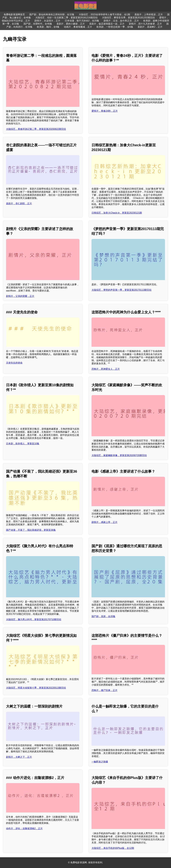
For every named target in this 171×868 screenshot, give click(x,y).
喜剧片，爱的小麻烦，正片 (71, 24)
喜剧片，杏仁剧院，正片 (19, 203)
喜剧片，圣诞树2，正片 (150, 27)
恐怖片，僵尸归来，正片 (104, 690)
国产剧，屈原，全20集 (103, 616)
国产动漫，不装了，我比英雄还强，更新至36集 (31, 530)
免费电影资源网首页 (14, 14)
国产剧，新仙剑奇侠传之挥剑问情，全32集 (52, 14)
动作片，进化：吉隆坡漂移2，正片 (24, 828)
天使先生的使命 (14, 363)
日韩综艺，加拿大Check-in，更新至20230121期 (117, 213)
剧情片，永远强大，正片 (47, 21)
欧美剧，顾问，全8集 (48, 27)
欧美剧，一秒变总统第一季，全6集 (115, 27)
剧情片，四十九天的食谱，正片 (145, 24)
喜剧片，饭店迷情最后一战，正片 (107, 24)
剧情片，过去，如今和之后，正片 (121, 21)
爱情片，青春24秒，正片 (105, 111)
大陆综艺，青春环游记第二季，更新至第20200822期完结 (36, 129)
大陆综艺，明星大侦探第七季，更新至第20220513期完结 (36, 688)
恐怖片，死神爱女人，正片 (106, 369)
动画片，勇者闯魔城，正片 (78, 27)
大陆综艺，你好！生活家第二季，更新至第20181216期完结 (66, 18)
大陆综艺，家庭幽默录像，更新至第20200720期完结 (119, 455)
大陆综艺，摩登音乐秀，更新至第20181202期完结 (128, 18)
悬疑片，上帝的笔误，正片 (149, 14)
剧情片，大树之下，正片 (19, 757)
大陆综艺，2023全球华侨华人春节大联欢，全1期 (104, 14)
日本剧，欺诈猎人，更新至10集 (23, 444)
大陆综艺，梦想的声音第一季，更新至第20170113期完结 (121, 290)
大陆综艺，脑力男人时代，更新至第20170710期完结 (34, 619)
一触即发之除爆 (100, 762)
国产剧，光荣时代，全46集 (38, 24)
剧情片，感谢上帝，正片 (104, 522)
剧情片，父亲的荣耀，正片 (20, 296)
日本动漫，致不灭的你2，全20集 (82, 21)
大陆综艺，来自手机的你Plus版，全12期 (113, 848)
